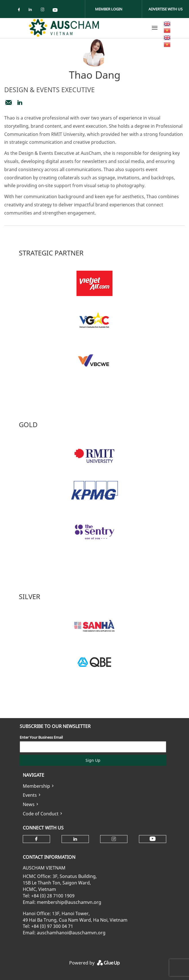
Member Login (109, 9)
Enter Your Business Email (41, 737)
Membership (36, 786)
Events (30, 795)
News (29, 804)
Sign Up (93, 760)
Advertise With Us (166, 9)
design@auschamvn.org (8, 103)
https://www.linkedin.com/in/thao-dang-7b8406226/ (20, 103)
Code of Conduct (41, 814)
